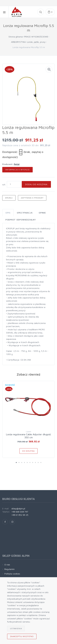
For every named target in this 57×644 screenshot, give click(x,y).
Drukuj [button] (9, 198)
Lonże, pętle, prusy (36, 42)
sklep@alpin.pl (18, 508)
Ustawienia (16, 628)
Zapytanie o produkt (32, 198)
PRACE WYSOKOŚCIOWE (36, 37)
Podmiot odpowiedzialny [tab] (21, 220)
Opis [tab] (8, 213)
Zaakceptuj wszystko (22, 636)
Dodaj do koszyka (36, 184)
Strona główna (16, 37)
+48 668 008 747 (20, 512)
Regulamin (9, 569)
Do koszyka (28, 451)
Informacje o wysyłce (17, 170)
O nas (7, 565)
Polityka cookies (12, 574)
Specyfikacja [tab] (25, 213)
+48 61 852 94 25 (20, 515)
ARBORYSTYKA (18, 42)
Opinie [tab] (42, 213)
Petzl (17, 164)
